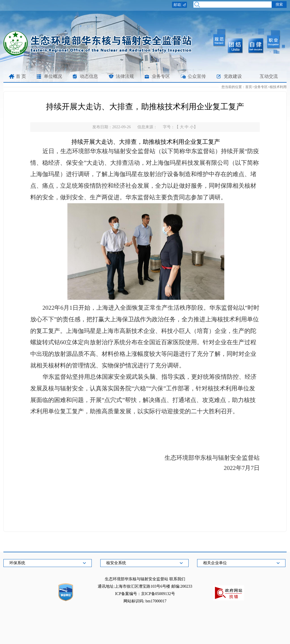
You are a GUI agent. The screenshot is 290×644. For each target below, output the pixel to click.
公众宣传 (197, 76)
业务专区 (161, 76)
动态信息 (89, 76)
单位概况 (53, 76)
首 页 (21, 76)
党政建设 (233, 76)
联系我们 (177, 579)
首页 (249, 87)
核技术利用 (278, 87)
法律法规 (125, 76)
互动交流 (269, 76)
